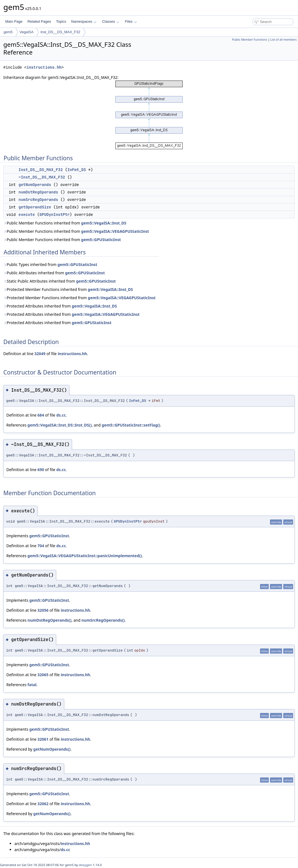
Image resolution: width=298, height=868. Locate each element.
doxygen (85, 865)
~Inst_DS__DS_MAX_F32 (42, 177)
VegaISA (27, 32)
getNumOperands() (52, 749)
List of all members (283, 40)
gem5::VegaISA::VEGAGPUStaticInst (115, 231)
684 (41, 415)
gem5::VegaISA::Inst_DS (104, 223)
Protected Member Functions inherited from (68, 289)
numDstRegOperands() (49, 620)
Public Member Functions (249, 40)
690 (41, 470)
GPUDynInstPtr (55, 215)
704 (41, 546)
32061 (43, 739)
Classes (111, 21)
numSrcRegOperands (38, 200)
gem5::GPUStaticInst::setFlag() (131, 425)
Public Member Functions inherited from (65, 223)
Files (131, 21)
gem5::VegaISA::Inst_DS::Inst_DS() (59, 425)
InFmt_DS (77, 170)
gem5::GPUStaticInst (101, 240)
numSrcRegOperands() (103, 620)
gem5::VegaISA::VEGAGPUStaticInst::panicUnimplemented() (85, 556)
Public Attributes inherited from (54, 273)
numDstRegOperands (38, 192)
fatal (32, 685)
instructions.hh (44, 67)
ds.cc (61, 415)
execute (27, 215)
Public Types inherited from (50, 264)
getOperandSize (35, 207)
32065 (43, 675)
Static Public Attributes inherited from (59, 281)
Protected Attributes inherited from (60, 306)
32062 (43, 804)
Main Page (14, 21)
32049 (40, 354)
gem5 (8, 32)
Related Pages (39, 21)
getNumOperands (35, 185)
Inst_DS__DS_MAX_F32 (60, 32)
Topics (61, 21)
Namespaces (84, 21)
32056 (43, 610)
